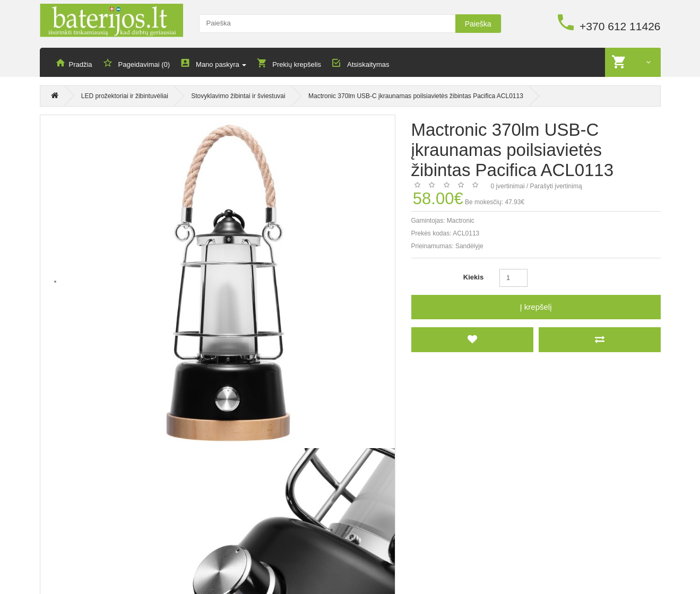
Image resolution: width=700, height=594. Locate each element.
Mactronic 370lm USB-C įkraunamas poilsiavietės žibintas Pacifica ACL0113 (416, 98)
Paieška (478, 24)
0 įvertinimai (508, 187)
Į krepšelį (535, 307)
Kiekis (473, 278)
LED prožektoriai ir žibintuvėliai (125, 98)
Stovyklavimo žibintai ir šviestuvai (238, 98)
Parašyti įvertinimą (556, 187)
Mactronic (461, 221)
